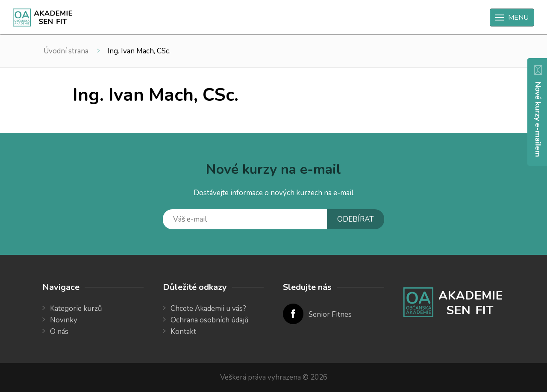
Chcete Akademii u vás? (208, 309)
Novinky (64, 320)
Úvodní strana (66, 51)
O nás (59, 332)
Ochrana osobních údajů (210, 320)
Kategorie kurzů (76, 309)
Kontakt (183, 332)
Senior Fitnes (330, 314)
